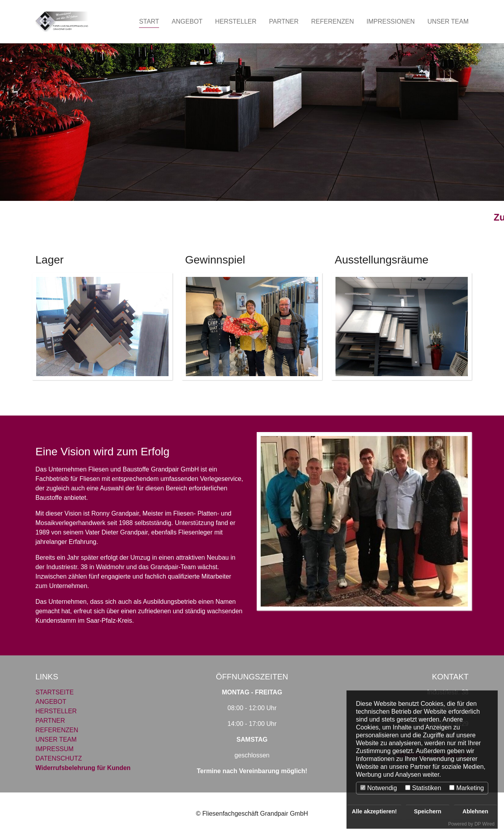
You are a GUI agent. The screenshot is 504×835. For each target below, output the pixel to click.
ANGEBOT (51, 702)
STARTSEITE (55, 692)
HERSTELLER (56, 711)
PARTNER (50, 721)
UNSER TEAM (56, 739)
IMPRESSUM (55, 749)
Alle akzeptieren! (374, 811)
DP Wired (485, 824)
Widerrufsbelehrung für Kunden (83, 768)
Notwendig (379, 788)
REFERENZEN (57, 730)
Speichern (428, 811)
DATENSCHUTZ (59, 758)
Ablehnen (476, 811)
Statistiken (423, 788)
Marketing (467, 788)
